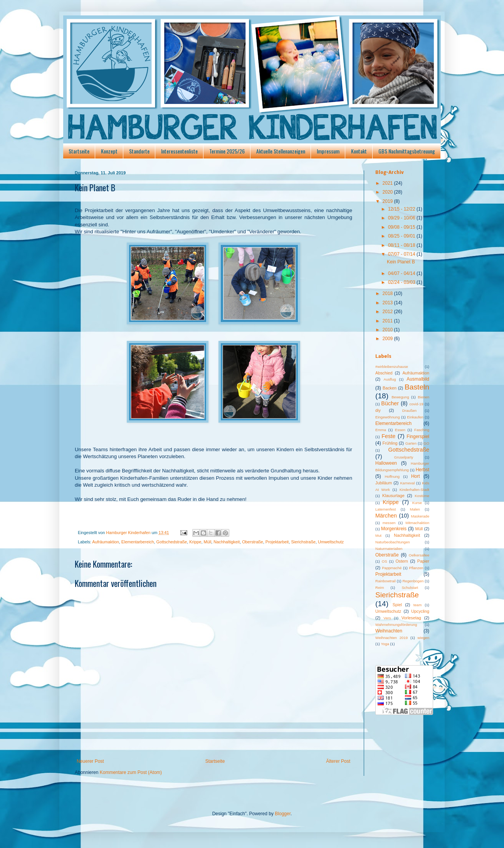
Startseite (79, 151)
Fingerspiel (418, 437)
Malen (415, 509)
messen (389, 523)
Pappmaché (392, 568)
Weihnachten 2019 (391, 638)
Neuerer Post (90, 761)
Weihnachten (389, 631)
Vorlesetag (411, 618)
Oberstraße (253, 542)
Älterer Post (338, 761)
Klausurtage (393, 496)
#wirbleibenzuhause (392, 367)
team (417, 605)
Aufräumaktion (106, 542)
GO (426, 443)
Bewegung (400, 397)
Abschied (384, 373)
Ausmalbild (418, 379)
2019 (388, 201)
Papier (423, 561)
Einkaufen (415, 417)
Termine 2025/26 (227, 151)
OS (385, 561)
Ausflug (390, 379)
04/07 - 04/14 (402, 273)
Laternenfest (386, 509)
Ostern (402, 561)
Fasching (422, 430)
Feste (388, 436)
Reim (380, 588)
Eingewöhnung (387, 417)
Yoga (385, 644)
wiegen (423, 638)
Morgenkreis (394, 529)
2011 (388, 321)
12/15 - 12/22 (402, 209)
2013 (388, 303)
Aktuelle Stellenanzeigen (281, 151)
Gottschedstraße (171, 542)
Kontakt (359, 151)
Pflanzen (416, 568)
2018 (388, 293)
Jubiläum (384, 483)
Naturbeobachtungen (393, 542)
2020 (388, 192)
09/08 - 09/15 (402, 227)
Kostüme (422, 496)
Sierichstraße (303, 542)
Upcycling (420, 611)
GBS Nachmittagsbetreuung (407, 151)
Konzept (109, 151)
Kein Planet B (401, 262)
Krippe (195, 542)
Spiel (397, 605)
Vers (387, 618)
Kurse (417, 503)
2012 (388, 312)
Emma (381, 430)
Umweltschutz (331, 542)
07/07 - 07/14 (402, 254)
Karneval (407, 483)
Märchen (386, 516)
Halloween (386, 463)
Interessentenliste (179, 151)
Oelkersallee (419, 555)
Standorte (139, 151)
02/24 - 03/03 (402, 282)
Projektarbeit (277, 542)
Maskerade (420, 516)
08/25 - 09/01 (402, 236)
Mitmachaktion (417, 523)
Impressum (328, 151)
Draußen (409, 411)
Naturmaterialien (389, 549)
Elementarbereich (138, 542)
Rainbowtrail (386, 581)
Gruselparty (404, 457)
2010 (388, 330)
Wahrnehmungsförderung (396, 625)
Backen (390, 388)
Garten (411, 443)
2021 (388, 183)
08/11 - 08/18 (402, 245)
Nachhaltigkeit (227, 542)
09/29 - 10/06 (402, 218)
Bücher (390, 403)
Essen (400, 430)
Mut (378, 535)
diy (378, 410)
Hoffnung (392, 476)
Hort (416, 476)
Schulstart (410, 588)
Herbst (423, 470)
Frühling (390, 443)
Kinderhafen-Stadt (414, 490)
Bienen (423, 397)
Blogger (283, 814)
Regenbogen (413, 581)
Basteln (417, 387)
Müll (208, 542)
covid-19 (416, 404)
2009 (388, 339)
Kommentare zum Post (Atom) (131, 772)
